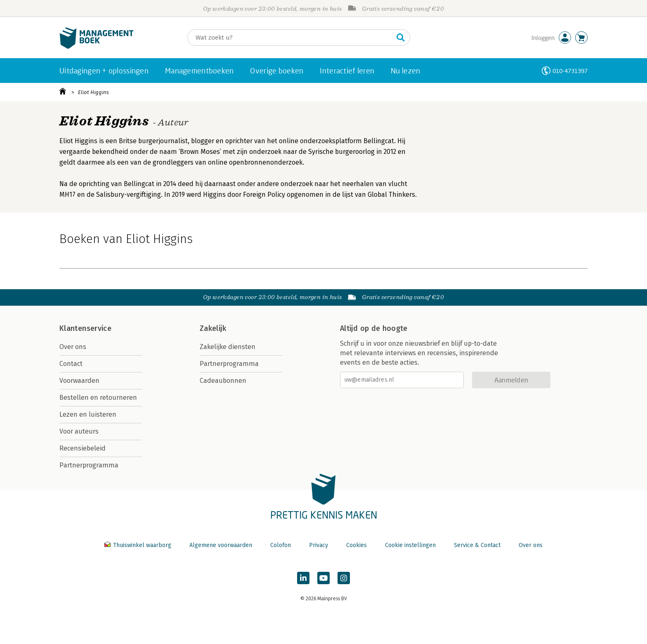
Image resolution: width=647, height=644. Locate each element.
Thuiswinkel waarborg (139, 545)
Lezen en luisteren (88, 414)
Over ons (73, 347)
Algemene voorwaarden (221, 545)
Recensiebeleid (83, 448)
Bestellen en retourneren (98, 397)
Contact (71, 364)
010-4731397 (570, 71)
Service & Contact (477, 545)
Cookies (357, 545)
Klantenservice (85, 328)
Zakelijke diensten (228, 347)
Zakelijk (213, 328)
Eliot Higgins (93, 92)
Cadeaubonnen (223, 381)
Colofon (281, 545)
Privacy (319, 545)
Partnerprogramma (89, 465)
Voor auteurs (79, 431)
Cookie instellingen (410, 545)
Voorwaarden (79, 381)
